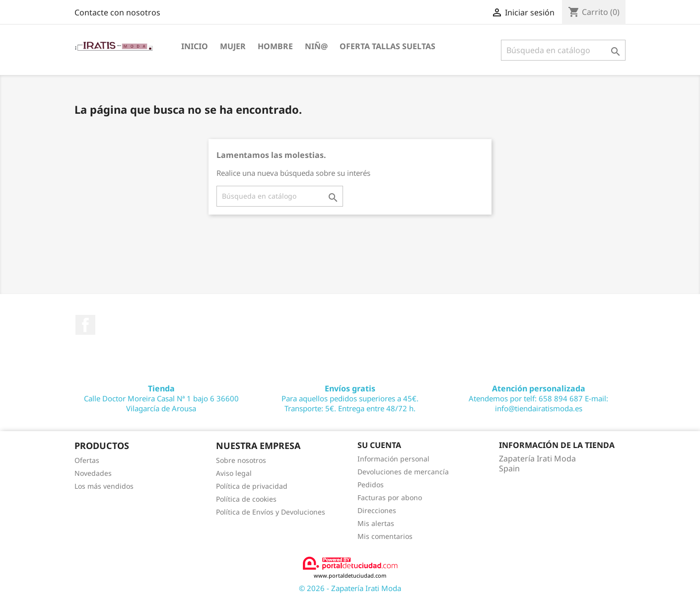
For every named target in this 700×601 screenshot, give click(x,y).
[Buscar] (563, 50)
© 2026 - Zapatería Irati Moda (350, 588)
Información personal (393, 459)
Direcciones (377, 510)
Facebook (85, 325)
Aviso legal (234, 473)
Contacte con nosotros (117, 12)
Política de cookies (246, 499)
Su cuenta (379, 445)
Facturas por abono (390, 497)
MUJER (233, 46)
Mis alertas (376, 523)
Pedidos (371, 485)
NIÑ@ (316, 46)
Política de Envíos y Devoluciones (271, 512)
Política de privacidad (252, 486)
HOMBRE (275, 46)
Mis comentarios (385, 536)
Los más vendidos (104, 486)
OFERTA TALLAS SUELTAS (387, 46)
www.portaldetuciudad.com (350, 567)
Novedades (93, 473)
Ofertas (87, 460)
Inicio (195, 46)
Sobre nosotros (241, 460)
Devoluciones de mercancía (403, 472)
